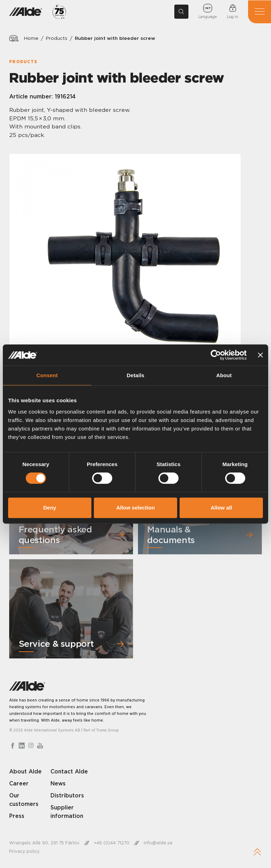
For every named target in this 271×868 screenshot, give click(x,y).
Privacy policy (24, 852)
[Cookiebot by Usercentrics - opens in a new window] (216, 355)
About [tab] (224, 375)
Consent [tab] (47, 375)
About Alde (26, 772)
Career (19, 784)
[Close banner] (260, 355)
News (58, 784)
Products (57, 38)
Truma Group (108, 730)
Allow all (221, 508)
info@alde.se (159, 843)
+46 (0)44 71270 (112, 843)
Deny (50, 508)
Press (17, 816)
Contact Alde (70, 772)
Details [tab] (135, 375)
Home (31, 38)
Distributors (67, 796)
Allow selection (135, 508)
